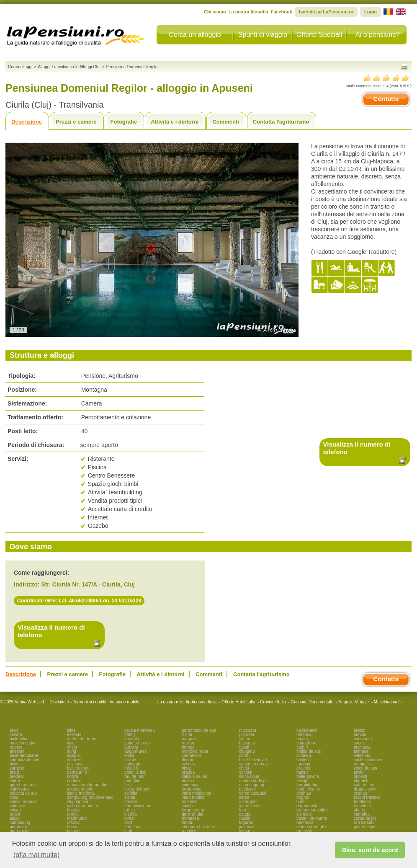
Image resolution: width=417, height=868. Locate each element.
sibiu (14, 797)
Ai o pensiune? (378, 35)
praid (14, 772)
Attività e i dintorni (175, 122)
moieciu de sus (24, 793)
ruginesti (304, 831)
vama (15, 781)
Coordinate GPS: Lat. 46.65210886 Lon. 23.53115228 (79, 601)
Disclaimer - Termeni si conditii (78, 702)
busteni (74, 810)
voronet (74, 760)
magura (189, 739)
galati (244, 747)
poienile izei (135, 772)
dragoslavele (366, 789)
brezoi (359, 730)
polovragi (133, 764)
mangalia (362, 764)
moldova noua (195, 751)
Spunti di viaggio (263, 35)
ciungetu (247, 751)
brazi (129, 785)
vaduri (302, 747)
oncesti (360, 776)
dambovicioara (138, 806)
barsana (304, 735)
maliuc (302, 772)
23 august (248, 802)
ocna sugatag (252, 785)
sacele (360, 743)
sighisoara (19, 789)
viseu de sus (366, 768)
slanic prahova (23, 802)
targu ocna (192, 789)
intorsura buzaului (198, 827)
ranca (15, 814)
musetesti (363, 806)
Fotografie (124, 122)
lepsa (129, 756)
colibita (131, 793)
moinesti (189, 802)
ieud (128, 831)
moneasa (190, 818)
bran (14, 730)
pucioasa (362, 747)
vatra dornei (308, 743)
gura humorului (24, 785)
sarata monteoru (140, 730)
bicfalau (304, 756)
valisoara (362, 756)
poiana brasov (138, 743)
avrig (72, 751)
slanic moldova (81, 793)
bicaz (187, 768)
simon (245, 739)
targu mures (135, 751)
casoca (188, 764)
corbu (244, 756)
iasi (70, 743)
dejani (187, 760)
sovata (16, 735)
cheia (72, 747)
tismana (246, 831)
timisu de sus (309, 751)
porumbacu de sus (199, 730)
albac (15, 818)
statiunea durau (254, 764)
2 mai (187, 735)
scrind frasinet (367, 797)
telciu (359, 772)
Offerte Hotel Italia (238, 702)
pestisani (247, 789)
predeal (17, 776)
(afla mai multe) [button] (36, 855)
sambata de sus (24, 760)
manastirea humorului (87, 785)
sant (128, 823)
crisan (15, 810)
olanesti (361, 781)
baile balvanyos (254, 760)
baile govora (308, 776)
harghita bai (307, 785)
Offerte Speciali (319, 35)
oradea (188, 772)
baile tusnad (78, 768)
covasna (75, 764)
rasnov (16, 747)
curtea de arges (82, 739)
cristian (360, 793)
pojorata (247, 735)
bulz (300, 802)
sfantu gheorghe (311, 827)
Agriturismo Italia (201, 702)
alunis (359, 810)
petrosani (18, 827)
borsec (188, 747)
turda (244, 810)
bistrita (130, 814)
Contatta (386, 99)
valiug (302, 781)
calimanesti (307, 730)
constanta (363, 739)
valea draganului (82, 806)
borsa (72, 827)
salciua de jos (194, 776)
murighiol (133, 781)
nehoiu (360, 735)
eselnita (74, 735)
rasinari (189, 743)
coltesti (246, 772)
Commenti (226, 122)
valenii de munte (312, 818)
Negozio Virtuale (354, 702)
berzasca (305, 823)
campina (362, 814)
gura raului (19, 831)
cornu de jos (365, 818)
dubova (131, 747)
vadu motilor (193, 797)
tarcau (188, 823)
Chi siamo (215, 12)
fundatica (362, 802)
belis (14, 764)
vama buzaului (252, 793)
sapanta (132, 739)
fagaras (246, 823)
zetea (244, 797)
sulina (130, 797)
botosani (132, 827)
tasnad (73, 831)
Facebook (281, 12)
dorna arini (77, 772)
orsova (73, 823)
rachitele (190, 831)
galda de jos (365, 827)
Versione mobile (124, 702)
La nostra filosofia (248, 12)
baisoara (247, 743)
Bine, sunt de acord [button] (370, 850)
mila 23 (131, 768)
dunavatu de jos (254, 781)
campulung (20, 823)
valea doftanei (137, 789)
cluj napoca (78, 802)
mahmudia (77, 818)
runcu (130, 810)
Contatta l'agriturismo (281, 122)
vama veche (250, 806)
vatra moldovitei (196, 793)
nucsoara (248, 730)
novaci (188, 781)
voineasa (190, 785)
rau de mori (135, 776)
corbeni (74, 781)
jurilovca (247, 827)
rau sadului (364, 823)
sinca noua (249, 776)
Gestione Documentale (312, 702)
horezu (131, 802)
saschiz (189, 806)
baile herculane (24, 756)
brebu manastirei (312, 810)
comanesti (191, 756)
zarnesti (17, 768)
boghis (302, 797)
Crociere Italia (273, 702)
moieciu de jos (23, 743)
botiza (73, 776)
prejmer (304, 768)
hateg (130, 735)
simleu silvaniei (368, 760)
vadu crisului (308, 789)
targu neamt (193, 810)
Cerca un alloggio (195, 35)
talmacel (362, 751)
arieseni (17, 751)
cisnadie (304, 814)
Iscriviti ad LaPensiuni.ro (326, 12)
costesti (304, 760)
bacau (302, 739)
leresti (130, 818)
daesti (245, 818)
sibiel (72, 730)
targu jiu (304, 764)
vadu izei (18, 806)
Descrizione (27, 122)
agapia (73, 756)
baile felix (18, 739)
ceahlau (304, 793)
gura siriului (192, 814)
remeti (73, 814)
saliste (130, 760)
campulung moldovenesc (90, 797)
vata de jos (364, 785)
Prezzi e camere (76, 122)
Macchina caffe (388, 702)
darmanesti (307, 806)
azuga (245, 814)
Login (371, 12)
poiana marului (81, 789)
